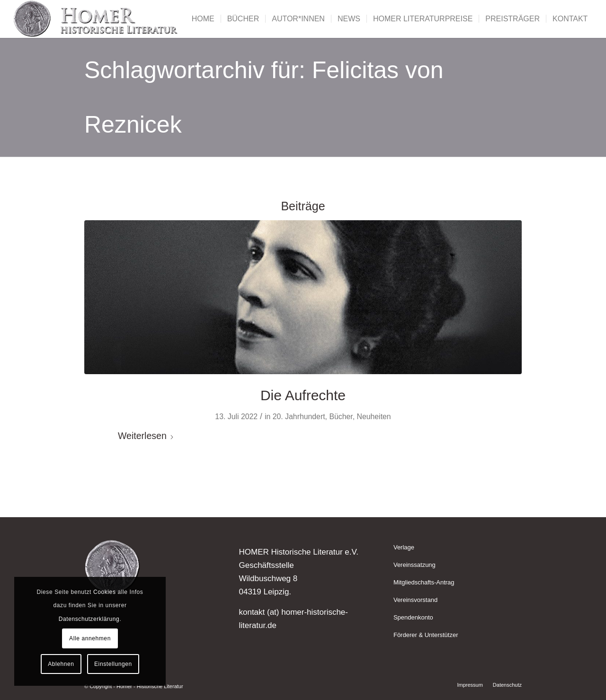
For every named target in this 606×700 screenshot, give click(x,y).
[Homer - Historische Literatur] (96, 19)
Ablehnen (61, 664)
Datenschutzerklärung (89, 619)
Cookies (105, 592)
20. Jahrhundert (299, 417)
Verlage (404, 547)
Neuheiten (374, 417)
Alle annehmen (90, 638)
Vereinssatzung (414, 565)
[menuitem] (203, 19)
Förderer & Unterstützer (426, 635)
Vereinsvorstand (415, 600)
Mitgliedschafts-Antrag (424, 582)
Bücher (341, 417)
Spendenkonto (413, 617)
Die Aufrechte (303, 395)
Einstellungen (113, 664)
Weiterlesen (146, 436)
